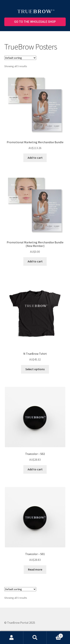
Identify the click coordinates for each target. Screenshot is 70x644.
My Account (12, 638)
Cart (55, 635)
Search (35, 638)
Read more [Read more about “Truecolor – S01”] (35, 569)
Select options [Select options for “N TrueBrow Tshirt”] (35, 369)
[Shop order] (20, 58)
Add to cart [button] (35, 158)
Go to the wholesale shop (35, 22)
